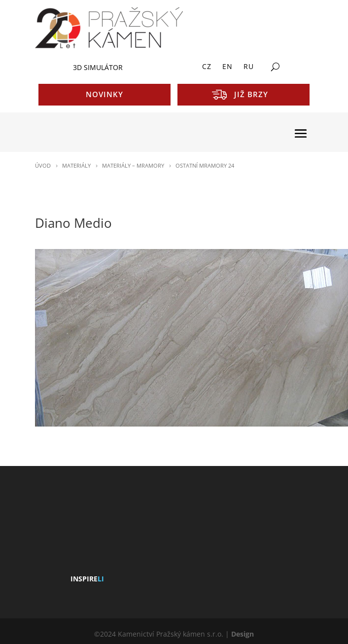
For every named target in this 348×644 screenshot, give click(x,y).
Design (243, 634)
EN (227, 67)
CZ (207, 67)
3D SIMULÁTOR (98, 67)
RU (249, 67)
